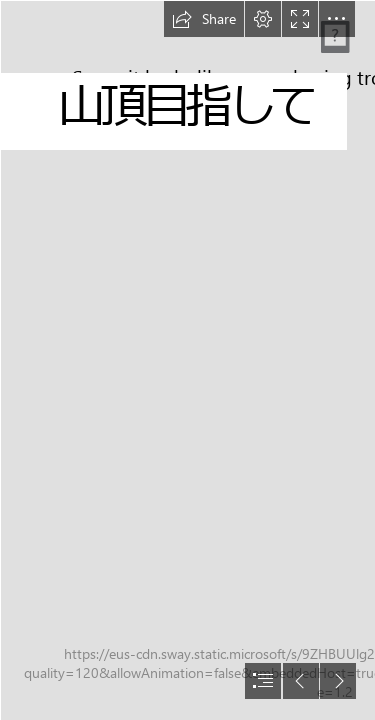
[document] (187, 360)
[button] (204, 19)
